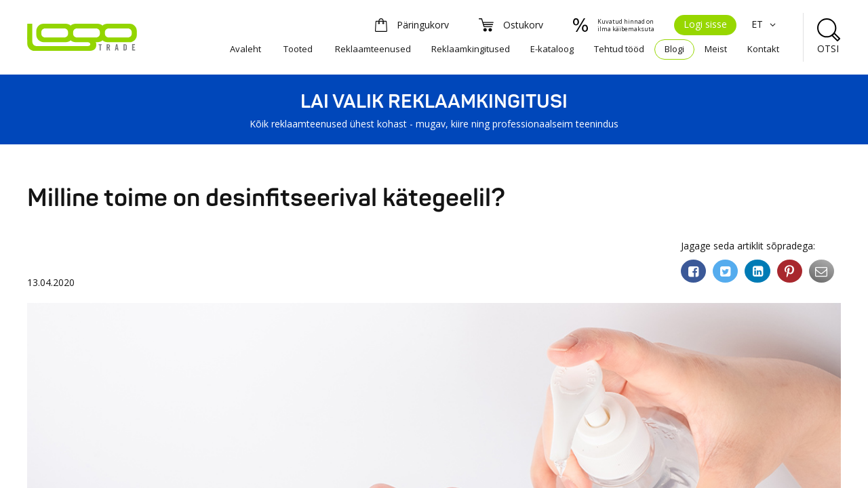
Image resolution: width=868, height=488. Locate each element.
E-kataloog (552, 49)
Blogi (674, 49)
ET (765, 24)
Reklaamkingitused (471, 49)
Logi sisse (705, 24)
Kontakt (763, 49)
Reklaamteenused (373, 49)
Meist (716, 49)
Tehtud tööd (619, 49)
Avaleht (245, 49)
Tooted (298, 49)
